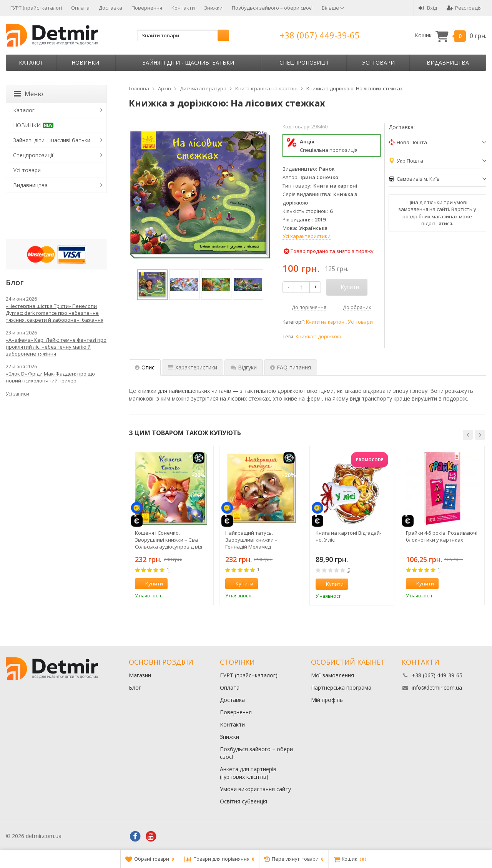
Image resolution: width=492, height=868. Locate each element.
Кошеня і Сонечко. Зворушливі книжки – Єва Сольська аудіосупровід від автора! (169, 540)
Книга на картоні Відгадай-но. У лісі (348, 536)
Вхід (428, 8)
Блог (135, 688)
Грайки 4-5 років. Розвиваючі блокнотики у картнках (442, 536)
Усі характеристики (307, 236)
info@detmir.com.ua (437, 688)
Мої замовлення (332, 675)
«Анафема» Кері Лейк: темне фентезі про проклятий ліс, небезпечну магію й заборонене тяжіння (56, 347)
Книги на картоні (326, 322)
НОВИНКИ (85, 62)
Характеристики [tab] (193, 367)
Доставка (111, 8)
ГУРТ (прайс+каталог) (36, 8)
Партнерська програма (341, 688)
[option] (152, 285)
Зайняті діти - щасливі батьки (188, 62)
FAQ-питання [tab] (291, 367)
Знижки (213, 8)
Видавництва (448, 62)
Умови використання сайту (255, 789)
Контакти (183, 8)
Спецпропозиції (304, 62)
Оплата (80, 8)
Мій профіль (327, 700)
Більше (333, 8)
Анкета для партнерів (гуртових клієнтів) (248, 773)
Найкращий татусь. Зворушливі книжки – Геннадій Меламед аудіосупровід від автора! (257, 540)
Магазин (140, 675)
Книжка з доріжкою (318, 337)
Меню (28, 94)
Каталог (31, 62)
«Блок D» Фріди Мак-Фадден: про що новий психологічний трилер (50, 377)
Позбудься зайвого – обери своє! (272, 8)
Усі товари (378, 62)
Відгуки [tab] (244, 367)
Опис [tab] (145, 367)
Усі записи (17, 394)
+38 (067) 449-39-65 (320, 35)
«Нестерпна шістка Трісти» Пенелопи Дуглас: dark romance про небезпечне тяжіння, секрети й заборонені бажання (55, 313)
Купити (150, 584)
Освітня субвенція (244, 801)
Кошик (450, 36)
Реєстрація (464, 8)
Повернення (147, 8)
